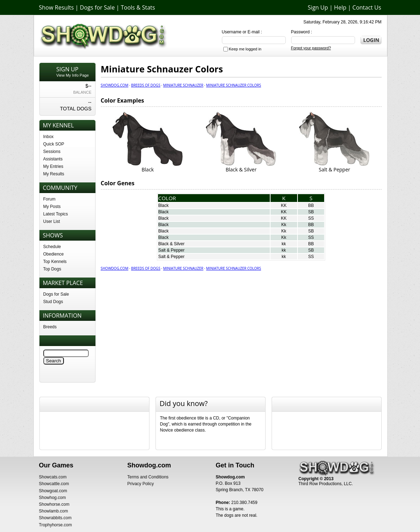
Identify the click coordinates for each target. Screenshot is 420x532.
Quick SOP (54, 144)
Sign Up (318, 7)
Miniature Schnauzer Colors (234, 85)
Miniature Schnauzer (183, 85)
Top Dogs (52, 269)
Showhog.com (53, 498)
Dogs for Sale (97, 7)
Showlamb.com (54, 511)
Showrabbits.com (55, 518)
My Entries (53, 166)
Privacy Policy (141, 484)
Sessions (52, 152)
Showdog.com (115, 85)
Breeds (50, 327)
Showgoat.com (53, 491)
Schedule (52, 247)
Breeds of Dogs (146, 85)
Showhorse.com (54, 504)
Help (340, 7)
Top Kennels (55, 262)
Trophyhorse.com (56, 525)
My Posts (52, 207)
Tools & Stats (138, 7)
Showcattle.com (54, 484)
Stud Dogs (53, 302)
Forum (50, 199)
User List (52, 221)
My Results (54, 174)
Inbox (48, 137)
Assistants (53, 159)
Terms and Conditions (148, 477)
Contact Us (367, 7)
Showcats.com (53, 477)
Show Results (56, 7)
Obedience (54, 254)
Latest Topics (56, 214)
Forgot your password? (311, 48)
